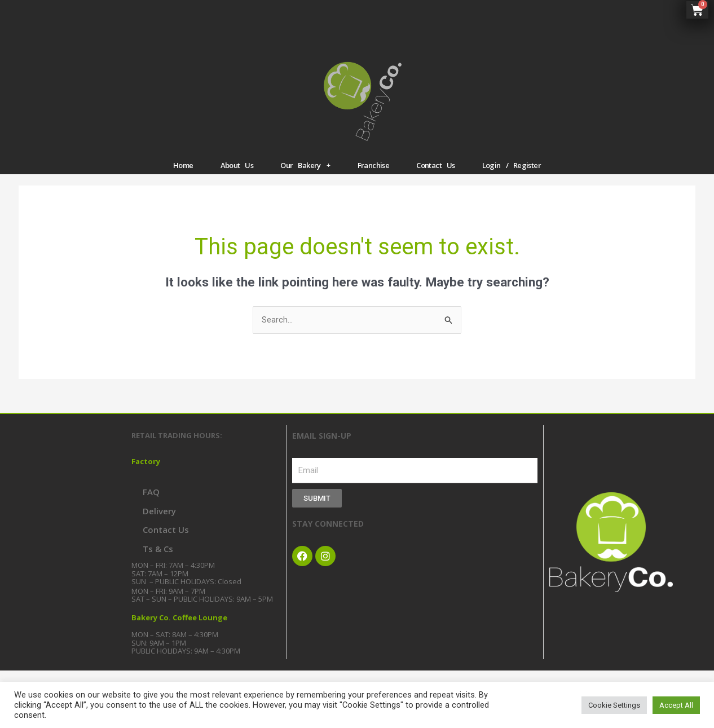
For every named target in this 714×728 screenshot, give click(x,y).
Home (183, 173)
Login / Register (512, 173)
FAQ (151, 501)
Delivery (159, 520)
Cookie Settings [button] (614, 705)
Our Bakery (305, 173)
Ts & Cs (158, 558)
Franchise (374, 173)
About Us (237, 173)
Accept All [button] (676, 705)
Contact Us (436, 173)
